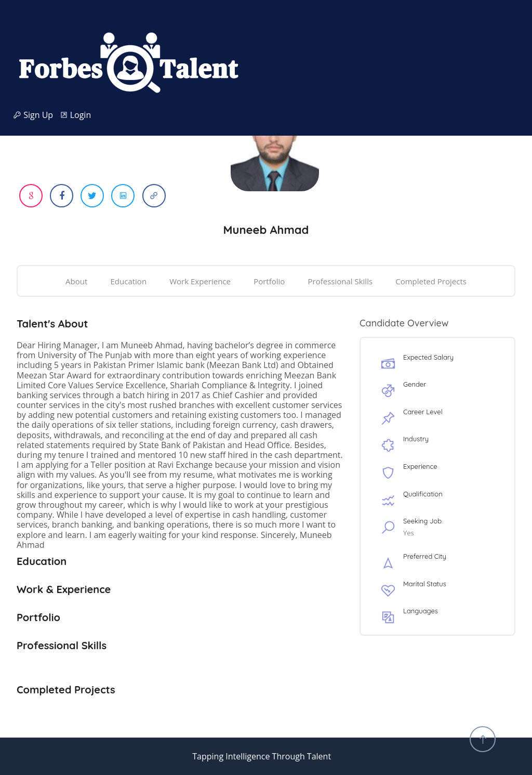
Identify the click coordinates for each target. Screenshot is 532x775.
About (76, 281)
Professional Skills (340, 281)
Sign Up (36, 115)
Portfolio (269, 281)
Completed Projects (431, 281)
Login (76, 115)
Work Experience (200, 281)
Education (129, 281)
